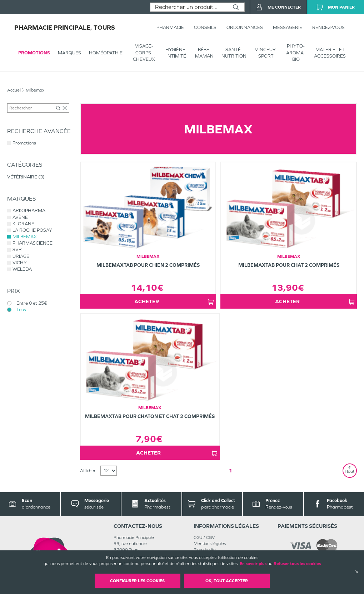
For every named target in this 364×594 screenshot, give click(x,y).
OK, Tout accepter (227, 581)
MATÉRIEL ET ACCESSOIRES (330, 53)
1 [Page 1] (230, 470)
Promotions (34, 53)
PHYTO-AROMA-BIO (296, 52)
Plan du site (205, 550)
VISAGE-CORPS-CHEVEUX (144, 52)
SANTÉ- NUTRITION (234, 53)
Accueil (14, 90)
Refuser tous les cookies (297, 564)
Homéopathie (106, 53)
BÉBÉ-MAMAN (204, 53)
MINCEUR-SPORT (266, 53)
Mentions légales (210, 544)
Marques (69, 53)
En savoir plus (253, 564)
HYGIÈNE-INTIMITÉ (176, 53)
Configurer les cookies (137, 581)
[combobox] (189, 7)
